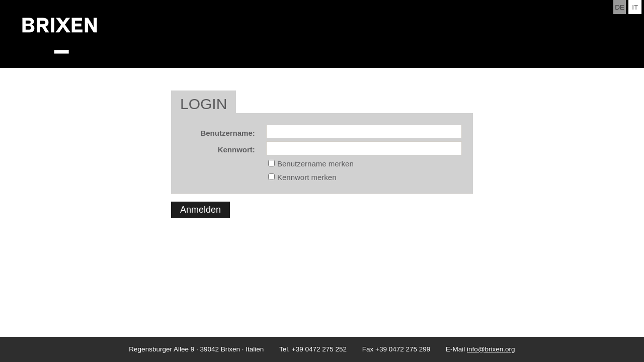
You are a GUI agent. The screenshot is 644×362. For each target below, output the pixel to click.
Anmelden (200, 210)
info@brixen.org (491, 349)
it (635, 7)
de (620, 7)
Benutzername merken (315, 164)
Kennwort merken (307, 177)
